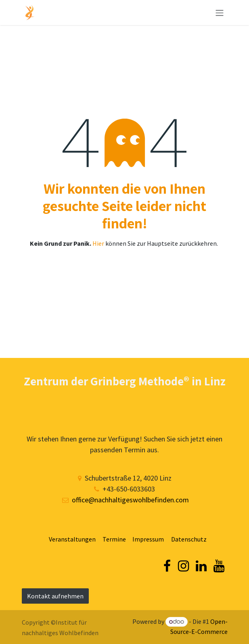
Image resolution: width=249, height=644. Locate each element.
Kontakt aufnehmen (55, 596)
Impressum (148, 539)
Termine (114, 539)
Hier (99, 243)
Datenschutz (189, 539)
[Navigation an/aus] (220, 13)
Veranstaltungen (74, 539)
